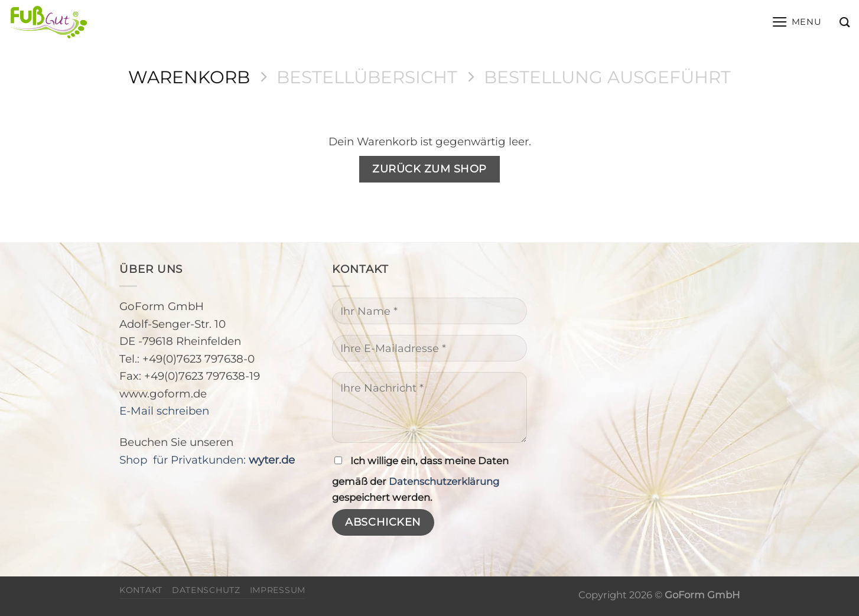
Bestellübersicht (367, 77)
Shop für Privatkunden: (207, 460)
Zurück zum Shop (429, 169)
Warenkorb (189, 77)
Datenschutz (206, 590)
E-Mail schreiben (164, 411)
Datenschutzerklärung (444, 481)
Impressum (278, 590)
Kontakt (141, 590)
